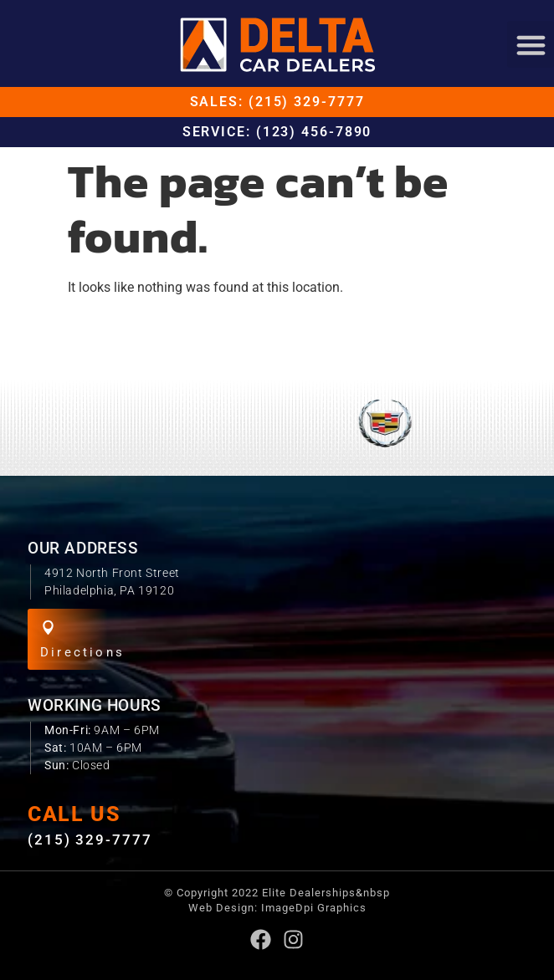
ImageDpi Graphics (314, 908)
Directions (82, 652)
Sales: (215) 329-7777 (277, 102)
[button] (531, 44)
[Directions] (48, 628)
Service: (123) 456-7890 (277, 132)
